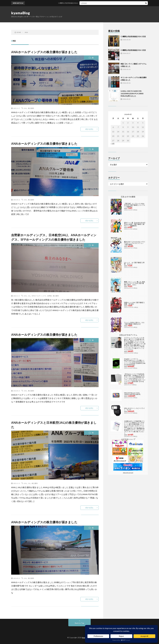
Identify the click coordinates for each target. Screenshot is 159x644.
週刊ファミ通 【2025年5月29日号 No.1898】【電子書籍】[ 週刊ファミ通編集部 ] (135, 224)
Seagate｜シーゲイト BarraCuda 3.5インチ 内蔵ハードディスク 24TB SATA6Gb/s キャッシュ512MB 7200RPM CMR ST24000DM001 (135, 362)
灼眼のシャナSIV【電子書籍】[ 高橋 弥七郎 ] (134, 303)
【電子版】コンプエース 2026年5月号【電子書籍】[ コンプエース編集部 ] (135, 205)
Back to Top (80, 623)
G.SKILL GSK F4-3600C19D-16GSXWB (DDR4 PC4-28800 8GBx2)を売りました (132, 94)
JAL (29, 296)
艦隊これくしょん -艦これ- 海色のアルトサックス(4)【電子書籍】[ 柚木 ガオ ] (135, 283)
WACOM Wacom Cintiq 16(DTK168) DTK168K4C (132, 394)
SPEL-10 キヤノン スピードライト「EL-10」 (134, 409)
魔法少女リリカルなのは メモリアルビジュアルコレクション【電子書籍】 (135, 243)
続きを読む (89, 129)
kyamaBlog (21, 13)
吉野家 (49, 296)
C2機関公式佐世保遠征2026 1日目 (133, 50)
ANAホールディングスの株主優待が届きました (44, 52)
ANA (25, 108)
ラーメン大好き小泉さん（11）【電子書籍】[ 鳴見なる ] (135, 323)
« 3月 (113, 144)
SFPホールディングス (39, 296)
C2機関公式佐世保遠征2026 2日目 (76, 3)
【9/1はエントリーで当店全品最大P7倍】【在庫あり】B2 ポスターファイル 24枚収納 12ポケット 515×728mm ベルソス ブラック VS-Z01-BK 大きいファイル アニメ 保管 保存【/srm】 (135, 378)
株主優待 (31, 108)
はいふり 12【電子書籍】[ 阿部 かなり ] (134, 263)
